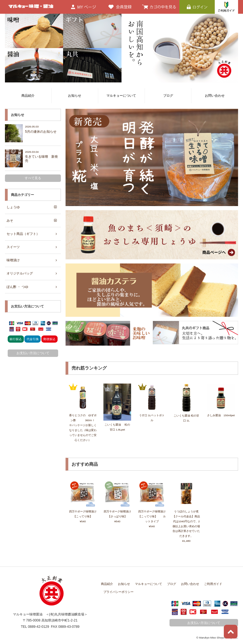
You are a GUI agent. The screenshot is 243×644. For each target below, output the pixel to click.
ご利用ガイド (213, 584)
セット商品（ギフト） (23, 234)
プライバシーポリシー (118, 592)
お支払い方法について (33, 353)
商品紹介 (28, 96)
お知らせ (75, 96)
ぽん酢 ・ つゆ (17, 287)
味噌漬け (13, 260)
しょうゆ (13, 207)
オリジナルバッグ (20, 273)
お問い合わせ (215, 96)
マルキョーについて (121, 96)
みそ (10, 220)
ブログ (168, 96)
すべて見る (33, 178)
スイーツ (13, 247)
